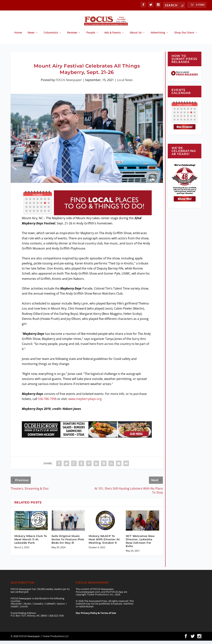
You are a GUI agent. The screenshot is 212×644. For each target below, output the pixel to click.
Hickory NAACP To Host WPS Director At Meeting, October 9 (104, 543)
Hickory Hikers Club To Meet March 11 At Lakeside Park (31, 543)
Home (18, 36)
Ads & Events (113, 36)
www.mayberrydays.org (85, 402)
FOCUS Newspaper (69, 83)
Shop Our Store (184, 36)
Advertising (158, 36)
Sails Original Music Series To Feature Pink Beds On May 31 (68, 543)
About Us (136, 36)
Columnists (51, 36)
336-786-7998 (47, 402)
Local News (125, 83)
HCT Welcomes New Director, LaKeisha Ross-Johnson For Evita (140, 545)
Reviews (72, 36)
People (91, 36)
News (31, 36)
